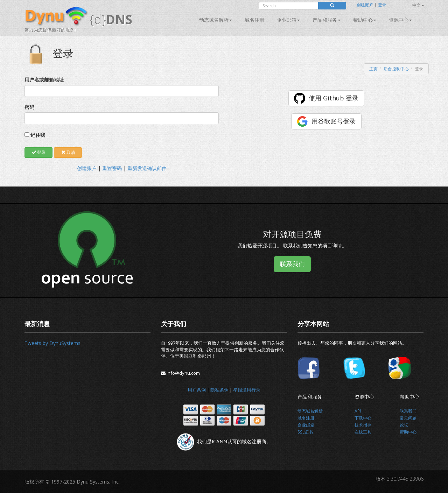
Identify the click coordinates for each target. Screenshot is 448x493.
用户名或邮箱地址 (44, 80)
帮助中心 (365, 20)
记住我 (38, 135)
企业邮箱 (288, 20)
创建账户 (365, 5)
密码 (29, 107)
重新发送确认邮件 (147, 168)
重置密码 (112, 168)
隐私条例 (219, 390)
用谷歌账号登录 (334, 121)
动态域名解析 (216, 20)
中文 (418, 5)
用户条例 (197, 390)
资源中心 (400, 20)
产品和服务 (327, 20)
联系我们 (292, 264)
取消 (68, 152)
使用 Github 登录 (334, 98)
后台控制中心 (396, 69)
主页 (373, 69)
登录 (382, 5)
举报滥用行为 (247, 390)
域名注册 (254, 20)
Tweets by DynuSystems (52, 343)
